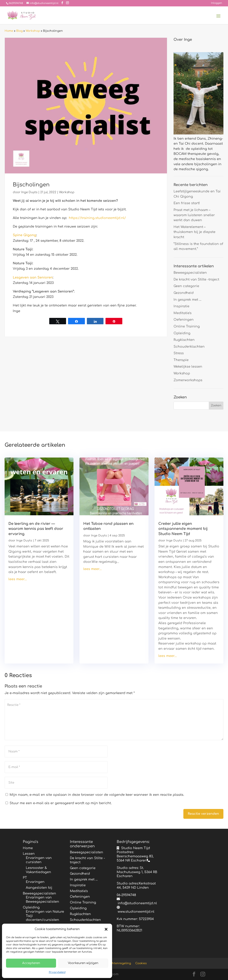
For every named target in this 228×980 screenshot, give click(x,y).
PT (25, 878)
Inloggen (216, 3)
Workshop (33, 31)
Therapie (181, 360)
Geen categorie (186, 286)
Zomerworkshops (188, 380)
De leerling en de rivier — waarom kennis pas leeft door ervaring (36, 529)
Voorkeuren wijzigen (83, 963)
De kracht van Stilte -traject (196, 280)
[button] (106, 929)
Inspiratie (181, 306)
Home (9, 31)
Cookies (141, 963)
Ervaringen (35, 882)
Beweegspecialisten (190, 273)
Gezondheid (184, 293)
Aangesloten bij (39, 888)
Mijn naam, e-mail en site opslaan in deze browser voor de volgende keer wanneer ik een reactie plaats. (97, 795)
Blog (19, 31)
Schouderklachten (189, 347)
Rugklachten (184, 340)
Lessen (29, 854)
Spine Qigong (25, 235)
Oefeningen (184, 320)
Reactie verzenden (203, 814)
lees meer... (18, 579)
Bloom (113, 974)
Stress (179, 353)
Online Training (187, 326)
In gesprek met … (187, 300)
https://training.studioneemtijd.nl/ (97, 218)
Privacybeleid (57, 972)
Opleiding (182, 333)
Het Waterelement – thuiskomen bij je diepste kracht (194, 232)
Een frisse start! (187, 203)
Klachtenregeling (118, 963)
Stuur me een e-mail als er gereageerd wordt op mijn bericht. (59, 803)
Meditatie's (183, 313)
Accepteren (31, 963)
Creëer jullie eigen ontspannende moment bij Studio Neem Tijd (183, 529)
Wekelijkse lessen (188, 367)
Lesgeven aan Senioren (33, 278)
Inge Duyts (29, 192)
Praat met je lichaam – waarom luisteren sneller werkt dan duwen (194, 215)
